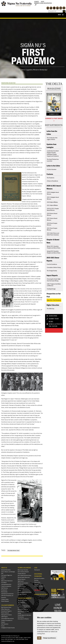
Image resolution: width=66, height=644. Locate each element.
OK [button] (39, 638)
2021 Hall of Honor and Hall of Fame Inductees (53, 234)
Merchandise (4, 592)
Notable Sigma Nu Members (24, 615)
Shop (43, 2)
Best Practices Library (6, 607)
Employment (4, 590)
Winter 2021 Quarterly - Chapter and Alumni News (54, 247)
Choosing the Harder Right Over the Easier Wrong (54, 280)
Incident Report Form (41, 594)
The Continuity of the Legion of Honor (52, 139)
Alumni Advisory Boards (23, 572)
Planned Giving (38, 584)
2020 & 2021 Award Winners (54, 187)
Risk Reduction (5, 624)
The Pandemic (51, 178)
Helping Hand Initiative (7, 615)
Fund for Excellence (52, 264)
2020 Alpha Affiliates (52, 202)
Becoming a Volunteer (23, 570)
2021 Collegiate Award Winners (53, 198)
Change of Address (22, 594)
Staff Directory (5, 588)
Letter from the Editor (52, 133)
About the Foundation (39, 578)
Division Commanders (23, 583)
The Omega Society (52, 271)
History (3, 579)
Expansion (4, 597)
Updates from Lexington (51, 146)
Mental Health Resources (24, 577)
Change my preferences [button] (49, 638)
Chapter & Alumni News (53, 241)
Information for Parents (23, 619)
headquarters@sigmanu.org (8, 641)
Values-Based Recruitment (7, 619)
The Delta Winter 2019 (13, 551)
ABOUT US (4, 568)
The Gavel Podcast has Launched (53, 160)
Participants (37, 570)
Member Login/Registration (43, 3)
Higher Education (53, 305)
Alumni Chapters (22, 587)
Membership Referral (23, 610)
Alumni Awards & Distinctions (25, 592)
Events (3, 626)
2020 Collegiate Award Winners (53, 193)
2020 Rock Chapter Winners (52, 224)
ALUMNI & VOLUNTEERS (24, 568)
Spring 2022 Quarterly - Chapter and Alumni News (54, 252)
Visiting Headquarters (6, 584)
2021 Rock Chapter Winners (52, 229)
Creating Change (51, 289)
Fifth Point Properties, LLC (7, 596)
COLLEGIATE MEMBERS (8, 605)
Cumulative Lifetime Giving (54, 267)
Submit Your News (54, 320)
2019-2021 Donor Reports (53, 259)
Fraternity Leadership (6, 586)
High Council (21, 581)
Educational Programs (6, 611)
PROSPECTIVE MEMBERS (25, 598)
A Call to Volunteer (52, 169)
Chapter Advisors (22, 574)
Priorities (36, 580)
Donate (37, 2)
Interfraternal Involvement (7, 594)
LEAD (36, 568)
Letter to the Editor (53, 166)
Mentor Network (5, 613)
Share (51, 330)
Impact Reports (52, 275)
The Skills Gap (51, 309)
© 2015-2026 (5, 636)
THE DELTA (37, 590)
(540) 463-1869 (9, 639)
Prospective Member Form (24, 606)
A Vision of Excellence (52, 181)
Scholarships (21, 617)
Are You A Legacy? (22, 608)
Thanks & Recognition (39, 586)
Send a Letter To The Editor (55, 325)
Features (50, 174)
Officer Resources (5, 609)
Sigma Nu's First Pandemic (54, 300)
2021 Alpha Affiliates (52, 205)
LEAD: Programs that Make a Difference (54, 285)
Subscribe (53, 316)
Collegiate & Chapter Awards (8, 628)
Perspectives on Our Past (54, 295)
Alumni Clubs (21, 589)
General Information (6, 570)
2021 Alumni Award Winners (52, 219)
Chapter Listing (5, 599)
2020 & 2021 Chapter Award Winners (53, 209)
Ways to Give (37, 582)
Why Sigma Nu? (21, 602)
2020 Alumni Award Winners (52, 214)
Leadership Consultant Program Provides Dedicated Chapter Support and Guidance (53, 153)
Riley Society (21, 585)
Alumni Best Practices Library (24, 575)
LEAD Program (5, 617)
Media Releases (5, 601)
